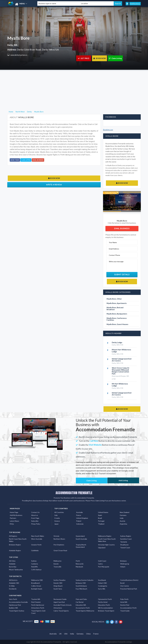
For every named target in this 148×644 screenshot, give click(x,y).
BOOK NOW (99, 58)
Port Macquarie (104, 567)
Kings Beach (58, 586)
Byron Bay (13, 567)
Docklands (13, 589)
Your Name (113, 242)
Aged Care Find (59, 602)
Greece (57, 521)
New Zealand (125, 512)
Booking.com (108, 130)
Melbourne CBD (37, 580)
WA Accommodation (105, 608)
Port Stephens (59, 545)
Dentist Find (125, 605)
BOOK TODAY (15, 160)
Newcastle (80, 564)
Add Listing (123, 480)
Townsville (57, 567)
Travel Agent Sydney (17, 611)
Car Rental (80, 602)
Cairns (100, 564)
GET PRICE (84, 58)
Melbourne (57, 561)
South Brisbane (81, 586)
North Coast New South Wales (18, 540)
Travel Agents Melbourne (85, 611)
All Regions (13, 536)
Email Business (38, 160)
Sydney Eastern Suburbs (85, 580)
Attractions (58, 608)
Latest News (14, 521)
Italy (56, 515)
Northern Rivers (59, 539)
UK (60, 634)
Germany (123, 515)
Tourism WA (36, 599)
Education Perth (104, 605)
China (88, 634)
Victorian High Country (106, 545)
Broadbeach (36, 583)
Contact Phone (114, 255)
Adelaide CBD (14, 583)
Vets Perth (13, 599)
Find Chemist (36, 602)
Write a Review (54, 185)
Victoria (56, 536)
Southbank (102, 580)
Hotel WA (124, 602)
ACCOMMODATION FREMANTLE (74, 493)
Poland (79, 521)
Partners (13, 518)
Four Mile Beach (81, 589)
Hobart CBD (102, 583)
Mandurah (79, 567)
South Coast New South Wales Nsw (107, 540)
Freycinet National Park (129, 589)
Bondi (122, 583)
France (79, 515)
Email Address (114, 249)
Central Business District (129, 580)
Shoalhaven (124, 545)
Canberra (35, 564)
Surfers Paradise (59, 580)
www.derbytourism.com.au (20, 55)
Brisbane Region (15, 545)
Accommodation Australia (18, 602)
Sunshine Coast (126, 539)
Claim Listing (115, 58)
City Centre (125, 586)
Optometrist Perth (105, 599)
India (122, 518)
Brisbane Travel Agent (106, 611)
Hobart (123, 567)
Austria (122, 521)
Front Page (35, 518)
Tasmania (124, 542)
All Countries (59, 512)
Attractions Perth (38, 608)
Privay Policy (36, 524)
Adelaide (12, 564)
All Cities (12, 561)
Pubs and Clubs (81, 599)
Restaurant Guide (60, 599)
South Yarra (58, 589)
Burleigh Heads (37, 589)
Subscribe (35, 521)
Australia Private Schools (63, 605)
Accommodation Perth (128, 608)
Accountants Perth (83, 608)
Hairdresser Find (15, 605)
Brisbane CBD (81, 583)
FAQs (12, 524)
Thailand (101, 524)
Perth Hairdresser (38, 605)
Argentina (123, 524)
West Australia (37, 539)
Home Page (14, 512)
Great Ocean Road (60, 550)
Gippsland (102, 548)
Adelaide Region (15, 550)
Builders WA (13, 608)
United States (103, 512)
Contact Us (35, 512)
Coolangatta (103, 586)
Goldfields (35, 550)
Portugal (101, 521)
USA (66, 634)
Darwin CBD (58, 583)
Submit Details (122, 275)
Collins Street (36, 586)
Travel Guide (125, 611)
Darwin (56, 564)
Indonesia (80, 524)
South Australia (81, 539)
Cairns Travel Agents (61, 611)
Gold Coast (102, 561)
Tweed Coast (125, 548)
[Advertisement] (74, 87)
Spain (100, 515)
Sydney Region (126, 536)
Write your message (116, 261)
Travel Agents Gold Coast (38, 612)
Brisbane (123, 561)
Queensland (80, 536)
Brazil (100, 518)
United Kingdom (82, 518)
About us (35, 515)
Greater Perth (36, 545)
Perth (78, 561)
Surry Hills (102, 589)
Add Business (135, 4)
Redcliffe (34, 567)
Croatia (57, 518)
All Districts (13, 580)
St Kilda (12, 586)
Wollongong (125, 564)
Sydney (34, 561)
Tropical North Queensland (81, 546)
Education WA (81, 605)
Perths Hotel (103, 602)
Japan (56, 524)
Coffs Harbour (36, 570)
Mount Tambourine (16, 570)
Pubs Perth (124, 599)
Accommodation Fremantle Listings (119, 642)
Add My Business (16, 515)
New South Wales (38, 536)
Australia (79, 512)
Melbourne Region (105, 536)
